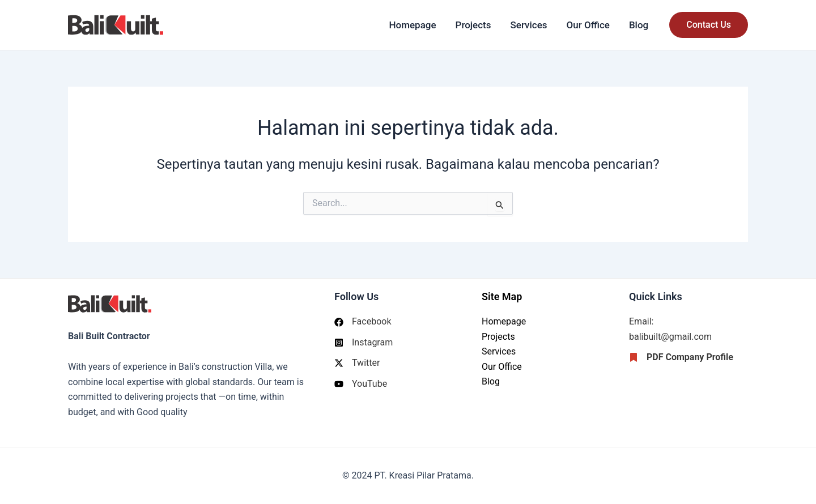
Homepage (412, 25)
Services (529, 25)
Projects (473, 25)
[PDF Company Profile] (681, 357)
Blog (639, 25)
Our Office (588, 25)
